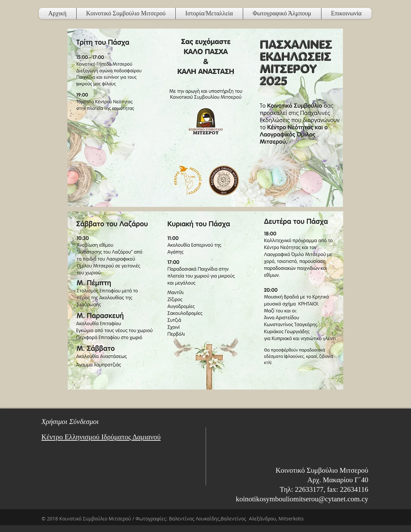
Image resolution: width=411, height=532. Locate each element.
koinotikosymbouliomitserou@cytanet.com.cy (302, 499)
